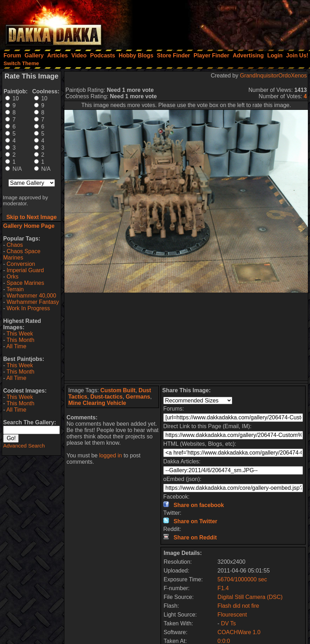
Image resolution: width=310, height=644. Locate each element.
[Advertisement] (215, 23)
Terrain (15, 289)
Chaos (15, 245)
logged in (111, 455)
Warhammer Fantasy (33, 302)
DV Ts (228, 623)
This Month (20, 340)
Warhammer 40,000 (31, 296)
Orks (13, 277)
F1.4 (223, 588)
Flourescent (232, 615)
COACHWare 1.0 (239, 632)
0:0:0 (224, 641)
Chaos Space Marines (22, 254)
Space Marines (26, 283)
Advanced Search (24, 446)
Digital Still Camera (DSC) (250, 597)
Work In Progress (28, 308)
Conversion (21, 264)
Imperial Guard (25, 270)
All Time (16, 346)
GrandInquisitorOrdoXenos (273, 76)
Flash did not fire (238, 606)
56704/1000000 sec (242, 579)
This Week (20, 334)
